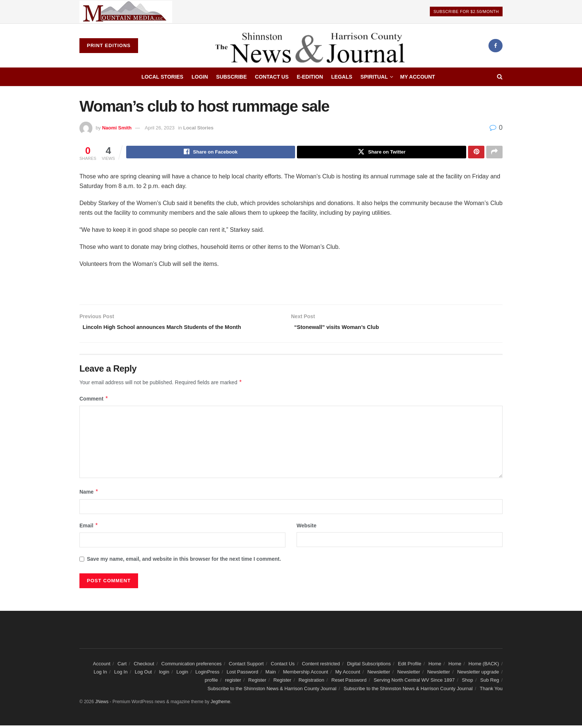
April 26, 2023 (160, 128)
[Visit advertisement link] (126, 12)
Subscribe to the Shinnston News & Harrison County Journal (272, 691)
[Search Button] (500, 77)
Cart (122, 666)
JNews (102, 705)
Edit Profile (410, 666)
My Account (418, 77)
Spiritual (374, 77)
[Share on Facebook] (211, 153)
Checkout (144, 666)
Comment (94, 401)
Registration (311, 683)
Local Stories (162, 77)
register (233, 683)
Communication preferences (192, 666)
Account (102, 666)
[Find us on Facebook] (496, 46)
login (164, 674)
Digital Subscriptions (369, 666)
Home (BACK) (484, 666)
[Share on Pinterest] (476, 153)
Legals (342, 77)
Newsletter (379, 674)
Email (89, 528)
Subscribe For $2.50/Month (466, 11)
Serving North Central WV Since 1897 (414, 683)
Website (306, 528)
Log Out (143, 674)
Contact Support (246, 666)
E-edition (310, 77)
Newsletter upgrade (478, 674)
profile (211, 683)
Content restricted (321, 666)
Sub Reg (490, 683)
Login (200, 77)
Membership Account (306, 674)
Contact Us (272, 77)
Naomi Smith (117, 128)
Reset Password (349, 683)
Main (271, 674)
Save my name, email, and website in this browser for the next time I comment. (184, 562)
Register (257, 683)
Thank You (491, 691)
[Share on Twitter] (382, 153)
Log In (100, 674)
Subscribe (231, 77)
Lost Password (243, 674)
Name (89, 495)
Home (435, 666)
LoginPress (207, 674)
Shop (467, 683)
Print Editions (109, 45)
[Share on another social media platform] (494, 153)
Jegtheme (220, 705)
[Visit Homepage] (313, 46)
